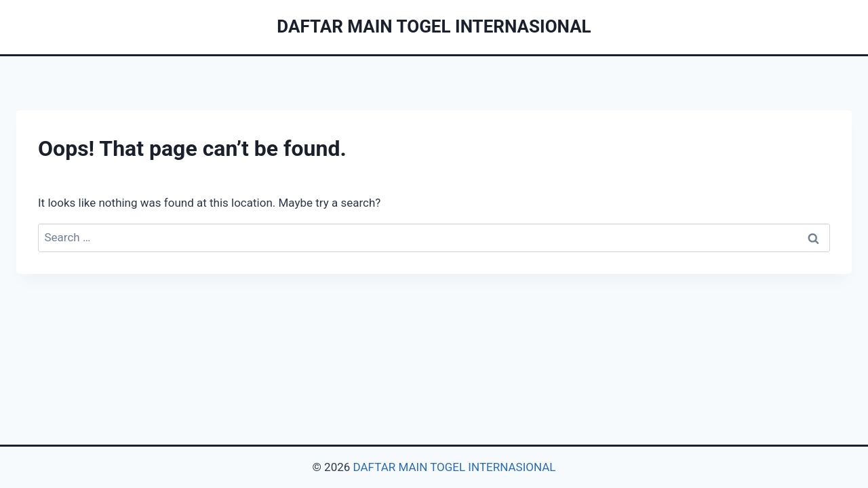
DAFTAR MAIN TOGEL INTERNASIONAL (455, 467)
